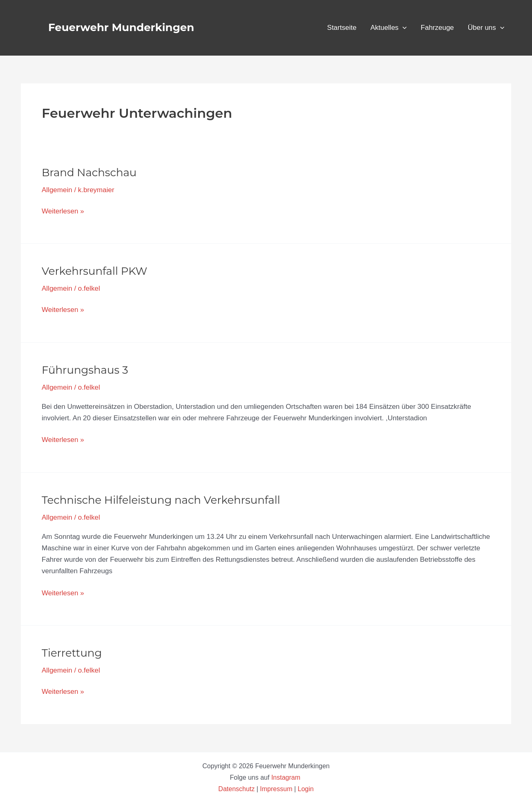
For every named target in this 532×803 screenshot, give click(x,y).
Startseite (342, 28)
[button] (402, 28)
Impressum (276, 789)
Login (306, 789)
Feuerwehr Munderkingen (121, 27)
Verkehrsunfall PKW (94, 271)
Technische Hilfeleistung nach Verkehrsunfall (161, 500)
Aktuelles (388, 28)
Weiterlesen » (63, 210)
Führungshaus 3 (85, 370)
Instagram (287, 777)
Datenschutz (237, 789)
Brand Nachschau (89, 173)
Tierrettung (72, 653)
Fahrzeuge (437, 28)
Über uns (486, 28)
